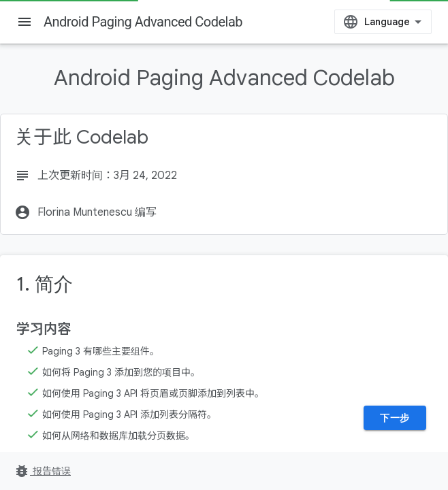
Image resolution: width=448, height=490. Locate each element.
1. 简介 (45, 284)
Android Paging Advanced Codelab (143, 22)
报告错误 (42, 471)
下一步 (395, 418)
